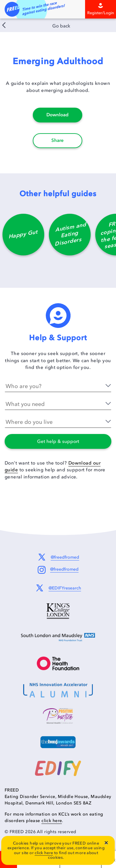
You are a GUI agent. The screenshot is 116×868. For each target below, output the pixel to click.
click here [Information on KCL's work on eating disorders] (52, 821)
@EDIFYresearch (65, 588)
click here (44, 853)
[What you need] (58, 404)
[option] (23, 238)
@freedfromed (65, 557)
